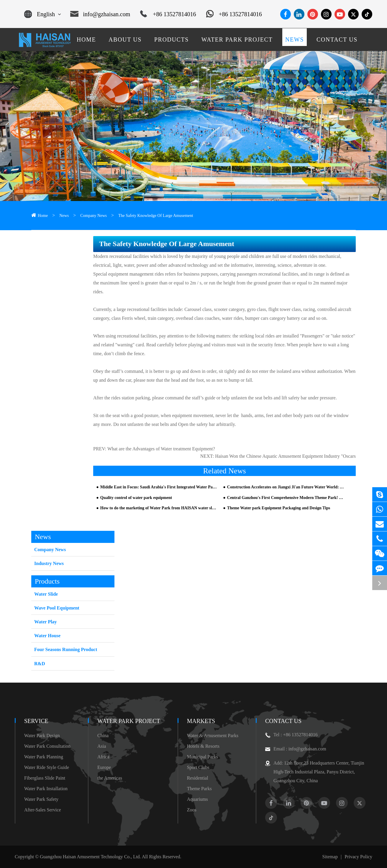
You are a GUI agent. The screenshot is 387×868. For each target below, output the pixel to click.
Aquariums (197, 799)
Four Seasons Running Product (66, 649)
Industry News (49, 563)
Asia (102, 746)
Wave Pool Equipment (57, 608)
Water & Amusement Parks (213, 736)
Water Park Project (129, 721)
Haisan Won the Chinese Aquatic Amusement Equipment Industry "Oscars (285, 456)
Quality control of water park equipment (136, 498)
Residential (198, 778)
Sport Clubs (198, 767)
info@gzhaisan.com (100, 14)
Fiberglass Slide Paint (45, 778)
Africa (103, 757)
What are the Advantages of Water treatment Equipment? (161, 449)
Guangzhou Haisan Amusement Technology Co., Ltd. (90, 857)
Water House (47, 636)
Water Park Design (42, 736)
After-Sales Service (43, 810)
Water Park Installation (46, 789)
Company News (94, 216)
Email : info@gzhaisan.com (296, 749)
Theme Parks (199, 789)
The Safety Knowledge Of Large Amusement (156, 216)
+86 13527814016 (168, 14)
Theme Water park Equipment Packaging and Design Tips (279, 508)
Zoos (192, 810)
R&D (40, 664)
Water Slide (46, 594)
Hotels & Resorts (203, 746)
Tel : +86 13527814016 (291, 735)
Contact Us (283, 721)
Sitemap (330, 857)
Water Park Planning (44, 757)
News (64, 216)
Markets (201, 721)
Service (36, 721)
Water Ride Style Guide (47, 767)
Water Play (46, 622)
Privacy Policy (358, 857)
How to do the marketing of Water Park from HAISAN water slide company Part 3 (159, 508)
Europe (104, 767)
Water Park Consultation (47, 746)
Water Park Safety (41, 799)
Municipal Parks (202, 757)
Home (43, 216)
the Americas (110, 778)
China (103, 736)
